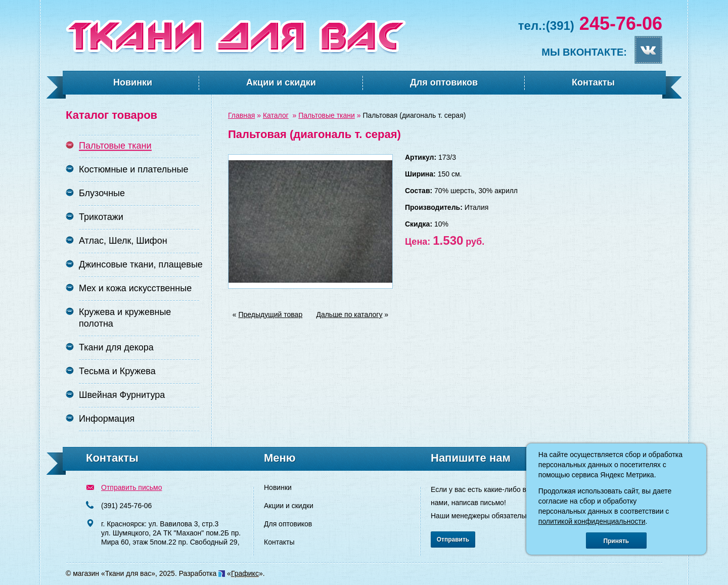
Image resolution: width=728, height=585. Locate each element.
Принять (616, 541)
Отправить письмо (131, 487)
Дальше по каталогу (349, 314)
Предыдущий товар (271, 314)
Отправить (453, 539)
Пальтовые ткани (327, 115)
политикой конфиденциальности (592, 521)
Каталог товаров (111, 115)
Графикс (245, 573)
